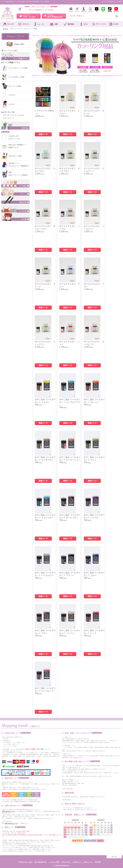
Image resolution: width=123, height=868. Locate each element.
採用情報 (98, 862)
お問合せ (111, 1)
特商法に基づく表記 (26, 862)
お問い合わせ (66, 862)
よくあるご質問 (54, 862)
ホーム (5, 29)
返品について (88, 862)
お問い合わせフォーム (8, 811)
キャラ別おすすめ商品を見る (54, 16)
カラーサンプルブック (13, 115)
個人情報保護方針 (41, 862)
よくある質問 (118, 1)
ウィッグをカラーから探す (29, 16)
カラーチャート (8, 118)
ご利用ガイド (77, 862)
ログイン (104, 1)
